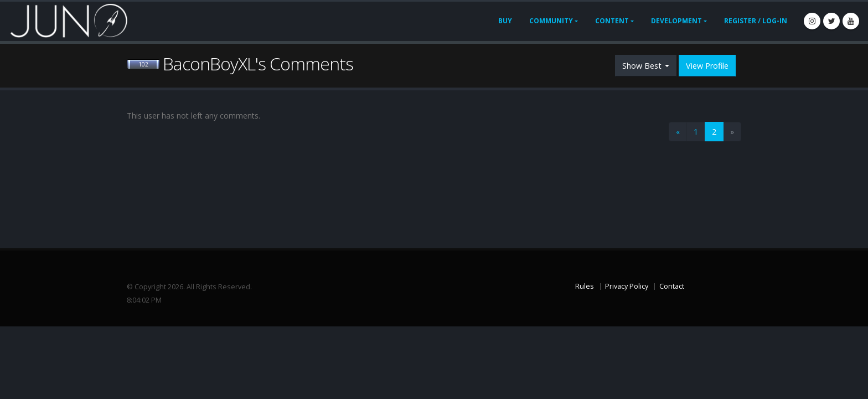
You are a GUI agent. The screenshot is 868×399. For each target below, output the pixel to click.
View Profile (707, 66)
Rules (585, 286)
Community (551, 21)
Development (676, 21)
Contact (672, 286)
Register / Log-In (756, 21)
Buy (505, 21)
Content (612, 21)
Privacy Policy (627, 286)
